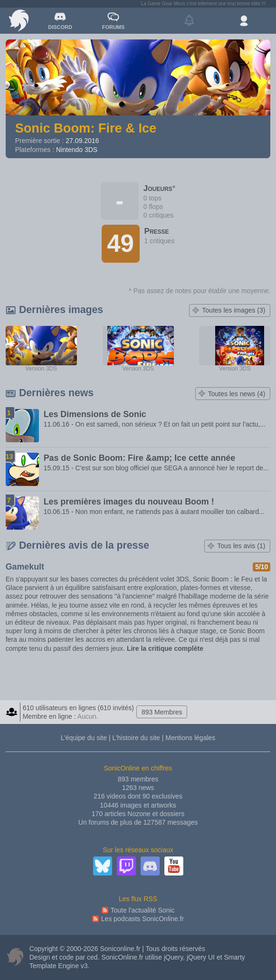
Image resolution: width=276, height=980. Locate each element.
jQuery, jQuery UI (189, 957)
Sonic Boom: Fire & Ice (86, 128)
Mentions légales (190, 738)
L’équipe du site (84, 738)
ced (92, 957)
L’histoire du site (136, 738)
